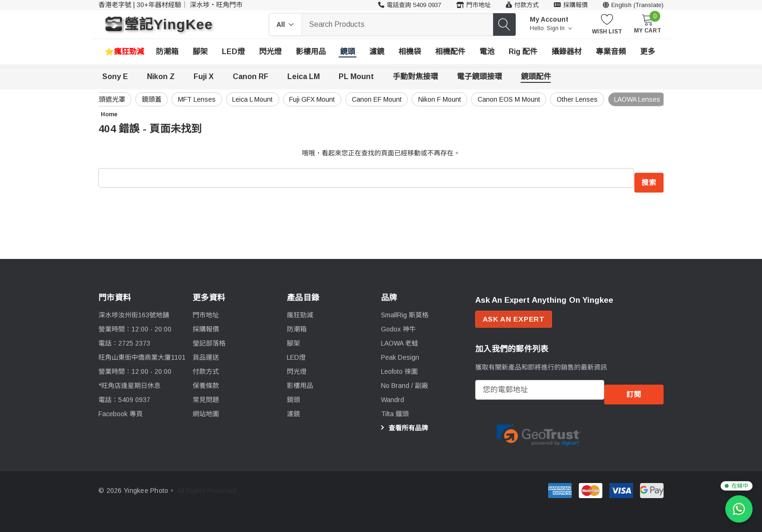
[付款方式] (522, 5)
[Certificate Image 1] (539, 426)
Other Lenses (566, 99)
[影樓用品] (311, 52)
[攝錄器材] (567, 52)
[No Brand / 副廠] (405, 380)
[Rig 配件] (523, 52)
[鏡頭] (348, 52)
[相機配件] (450, 52)
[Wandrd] (393, 395)
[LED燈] (233, 52)
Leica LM (304, 77)
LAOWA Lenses (632, 99)
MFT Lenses (155, 99)
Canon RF (251, 77)
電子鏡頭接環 (479, 77)
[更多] (648, 52)
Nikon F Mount (418, 99)
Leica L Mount (216, 99)
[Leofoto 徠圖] (399, 366)
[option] (539, 427)
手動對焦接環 (415, 77)
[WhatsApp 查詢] (739, 509)
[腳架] (200, 52)
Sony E (115, 77)
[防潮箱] (167, 52)
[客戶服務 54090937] (410, 5)
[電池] (487, 52)
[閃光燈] (270, 52)
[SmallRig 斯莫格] (405, 310)
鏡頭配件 (536, 77)
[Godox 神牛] (398, 324)
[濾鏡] (377, 52)
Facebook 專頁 (121, 409)
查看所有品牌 (403, 423)
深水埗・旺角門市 (216, 5)
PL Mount (356, 77)
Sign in (559, 28)
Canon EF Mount (350, 99)
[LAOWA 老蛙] (400, 338)
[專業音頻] (611, 52)
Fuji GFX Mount (281, 99)
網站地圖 (206, 409)
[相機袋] (410, 52)
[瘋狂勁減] (124, 52)
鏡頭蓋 (105, 99)
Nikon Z (161, 77)
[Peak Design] (400, 352)
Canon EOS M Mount (493, 99)
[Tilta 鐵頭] (395, 409)
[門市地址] (474, 5)
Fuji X (204, 77)
